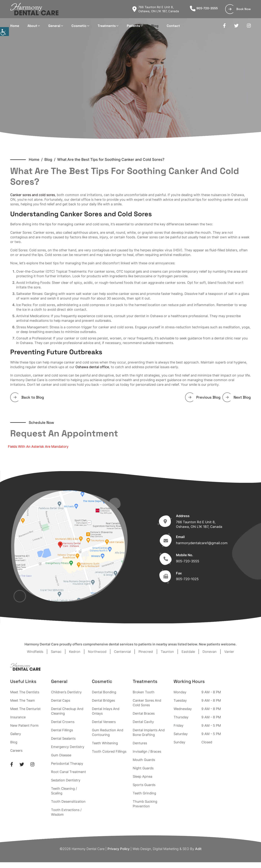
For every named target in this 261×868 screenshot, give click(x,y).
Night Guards (143, 768)
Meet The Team (23, 700)
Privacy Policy (119, 849)
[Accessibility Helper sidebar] (4, 32)
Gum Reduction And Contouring (108, 732)
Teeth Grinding (144, 793)
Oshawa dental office (92, 367)
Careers (16, 751)
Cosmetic (79, 26)
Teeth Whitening (105, 743)
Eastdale (188, 652)
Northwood (97, 652)
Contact (173, 26)
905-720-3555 (204, 8)
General (54, 26)
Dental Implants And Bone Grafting (149, 732)
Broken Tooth (144, 692)
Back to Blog (29, 397)
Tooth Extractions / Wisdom (66, 812)
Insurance (18, 717)
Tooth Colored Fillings (109, 751)
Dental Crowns (63, 722)
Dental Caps (61, 700)
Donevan (210, 652)
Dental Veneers (104, 722)
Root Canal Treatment (68, 772)
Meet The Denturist (25, 709)
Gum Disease (61, 755)
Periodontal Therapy (67, 763)
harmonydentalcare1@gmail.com (202, 543)
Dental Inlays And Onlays (106, 711)
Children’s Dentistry (66, 692)
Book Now (240, 9)
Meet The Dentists (25, 692)
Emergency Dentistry (68, 747)
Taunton (167, 652)
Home (15, 26)
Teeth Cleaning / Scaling (64, 791)
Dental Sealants (63, 738)
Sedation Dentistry (66, 780)
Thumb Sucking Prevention (145, 804)
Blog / (51, 160)
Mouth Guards (144, 760)
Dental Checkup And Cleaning (67, 711)
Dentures (140, 743)
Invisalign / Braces (147, 751)
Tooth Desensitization (68, 802)
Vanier (229, 652)
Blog (155, 26)
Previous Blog (204, 397)
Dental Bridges (103, 700)
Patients (133, 26)
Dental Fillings (62, 730)
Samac (56, 652)
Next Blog (238, 397)
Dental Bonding (104, 692)
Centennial (122, 652)
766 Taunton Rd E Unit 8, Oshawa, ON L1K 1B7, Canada (156, 9)
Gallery (16, 734)
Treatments (107, 26)
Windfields (35, 652)
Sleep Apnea (142, 776)
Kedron (75, 652)
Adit (198, 849)
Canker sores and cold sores (33, 195)
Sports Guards (144, 785)
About (32, 26)
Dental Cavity (143, 722)
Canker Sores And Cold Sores (147, 703)
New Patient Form (24, 725)
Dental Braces (144, 713)
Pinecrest (146, 652)
